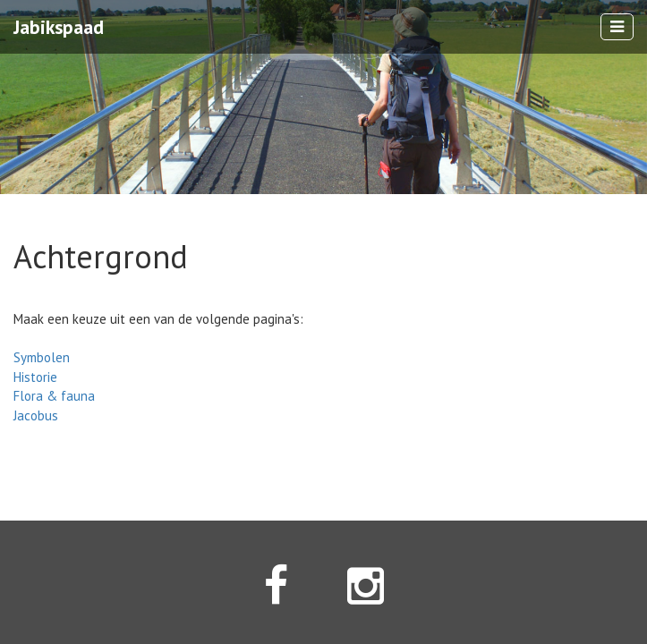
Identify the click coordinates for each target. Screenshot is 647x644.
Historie (35, 377)
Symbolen (42, 357)
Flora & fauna (54, 396)
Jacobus (36, 415)
